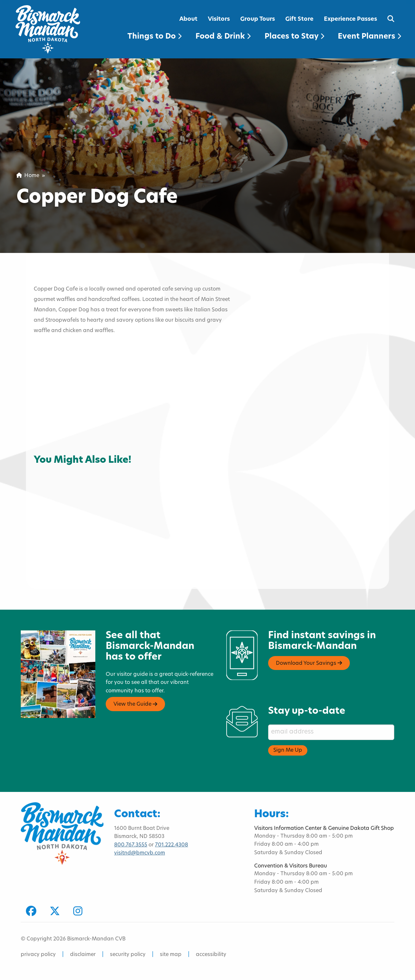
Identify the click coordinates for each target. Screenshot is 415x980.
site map (171, 955)
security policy (128, 955)
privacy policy (38, 955)
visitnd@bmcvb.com (140, 853)
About (188, 19)
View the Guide (135, 704)
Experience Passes (350, 19)
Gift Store (299, 19)
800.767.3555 (131, 845)
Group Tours (258, 19)
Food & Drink (223, 37)
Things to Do (154, 37)
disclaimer (83, 955)
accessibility (211, 955)
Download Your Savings (309, 663)
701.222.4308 (172, 845)
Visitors (219, 19)
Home (28, 176)
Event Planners (369, 37)
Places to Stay (294, 37)
